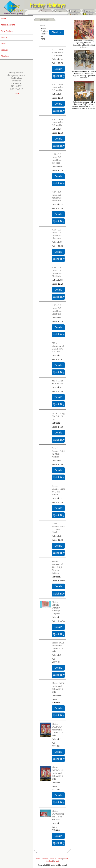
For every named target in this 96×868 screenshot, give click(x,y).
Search (4, 37)
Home (4, 18)
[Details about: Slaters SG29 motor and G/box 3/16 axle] (58, 668)
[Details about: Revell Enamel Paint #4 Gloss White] (58, 508)
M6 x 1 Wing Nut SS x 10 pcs (58, 416)
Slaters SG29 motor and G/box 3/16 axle (58, 647)
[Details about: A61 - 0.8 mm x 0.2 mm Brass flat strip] (58, 176)
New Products (7, 31)
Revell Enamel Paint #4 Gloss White (58, 490)
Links (3, 44)
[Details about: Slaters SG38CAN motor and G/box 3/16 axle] (58, 752)
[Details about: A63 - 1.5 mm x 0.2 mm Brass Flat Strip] (58, 214)
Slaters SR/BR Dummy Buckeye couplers (56, 608)
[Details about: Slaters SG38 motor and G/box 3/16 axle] (58, 708)
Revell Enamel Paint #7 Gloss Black (58, 528)
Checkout (5, 56)
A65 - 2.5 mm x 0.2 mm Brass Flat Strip (57, 272)
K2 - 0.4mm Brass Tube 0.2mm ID (58, 87)
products (45, 859)
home (38, 859)
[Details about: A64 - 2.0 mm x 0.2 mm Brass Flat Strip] (58, 252)
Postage (4, 50)
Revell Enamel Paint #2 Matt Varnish (58, 452)
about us (53, 859)
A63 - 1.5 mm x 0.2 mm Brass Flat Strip (57, 196)
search (66, 859)
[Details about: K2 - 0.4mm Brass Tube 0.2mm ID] (58, 104)
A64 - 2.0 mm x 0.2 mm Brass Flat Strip (57, 234)
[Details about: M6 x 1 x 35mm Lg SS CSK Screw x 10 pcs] (58, 365)
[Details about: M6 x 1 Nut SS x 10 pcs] (58, 397)
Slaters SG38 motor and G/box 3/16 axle (58, 687)
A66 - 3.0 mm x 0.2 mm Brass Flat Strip (57, 309)
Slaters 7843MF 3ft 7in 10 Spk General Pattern (58, 567)
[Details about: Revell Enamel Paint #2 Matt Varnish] (58, 470)
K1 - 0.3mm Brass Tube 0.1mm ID (58, 52)
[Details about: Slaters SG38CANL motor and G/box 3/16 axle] (58, 795)
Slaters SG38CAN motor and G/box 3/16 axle (57, 730)
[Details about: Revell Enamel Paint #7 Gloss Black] (58, 546)
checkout (49, 861)
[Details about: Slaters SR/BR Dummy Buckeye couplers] (58, 627)
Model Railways (8, 25)
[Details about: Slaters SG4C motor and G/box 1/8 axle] (58, 836)
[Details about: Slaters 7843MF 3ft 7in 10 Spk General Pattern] (58, 586)
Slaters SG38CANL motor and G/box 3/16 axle (58, 773)
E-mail (16, 94)
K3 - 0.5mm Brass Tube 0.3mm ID (58, 122)
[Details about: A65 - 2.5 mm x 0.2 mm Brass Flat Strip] (58, 290)
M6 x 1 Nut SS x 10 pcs (57, 382)
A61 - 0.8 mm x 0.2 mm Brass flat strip (57, 158)
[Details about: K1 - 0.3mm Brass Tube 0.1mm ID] (58, 69)
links (60, 859)
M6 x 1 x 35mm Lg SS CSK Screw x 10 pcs (58, 347)
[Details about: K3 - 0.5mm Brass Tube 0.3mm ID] (58, 139)
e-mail (57, 861)
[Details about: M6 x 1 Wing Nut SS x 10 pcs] (58, 433)
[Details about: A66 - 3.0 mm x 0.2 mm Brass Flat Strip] (58, 327)
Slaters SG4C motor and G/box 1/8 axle (58, 815)
